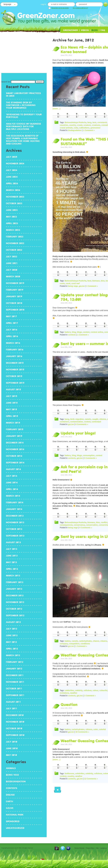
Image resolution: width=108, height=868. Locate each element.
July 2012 (12, 629)
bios (103, 281)
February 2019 (15, 290)
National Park (15, 815)
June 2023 (12, 210)
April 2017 (12, 323)
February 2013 (15, 582)
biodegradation (75, 130)
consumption (89, 455)
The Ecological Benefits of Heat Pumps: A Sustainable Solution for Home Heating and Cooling (23, 140)
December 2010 (15, 715)
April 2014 (12, 489)
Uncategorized (15, 828)
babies (68, 641)
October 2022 (14, 250)
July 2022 (12, 257)
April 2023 (12, 223)
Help (97, 848)
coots (62, 283)
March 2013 (13, 576)
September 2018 (15, 310)
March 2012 (13, 655)
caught (95, 419)
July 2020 (12, 270)
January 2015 (14, 436)
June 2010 (12, 748)
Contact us (103, 848)
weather (74, 693)
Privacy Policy (90, 848)
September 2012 (15, 615)
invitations (64, 693)
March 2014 (13, 496)
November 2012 (15, 602)
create (80, 125)
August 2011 (13, 702)
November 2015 (15, 370)
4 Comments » (86, 528)
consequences (66, 525)
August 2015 (13, 389)
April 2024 (12, 183)
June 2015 (12, 403)
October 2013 (14, 529)
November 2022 (15, 243)
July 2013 (12, 549)
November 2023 (15, 197)
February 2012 (15, 662)
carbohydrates (85, 641)
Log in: (44, 4)
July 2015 (12, 396)
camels (88, 419)
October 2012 (14, 609)
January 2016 (14, 356)
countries (64, 125)
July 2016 (12, 330)
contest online (97, 332)
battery (68, 332)
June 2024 (12, 177)
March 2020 (13, 276)
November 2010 (15, 722)
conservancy (79, 525)
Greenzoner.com (37, 17)
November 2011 (15, 682)
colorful (102, 729)
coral (68, 283)
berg (89, 122)
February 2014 (15, 502)
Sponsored (13, 821)
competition (74, 644)
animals (11, 768)
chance (96, 641)
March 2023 (13, 230)
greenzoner (95, 128)
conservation (92, 525)
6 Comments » (82, 424)
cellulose (88, 690)
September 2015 (15, 383)
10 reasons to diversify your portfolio (24, 116)
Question (69, 705)
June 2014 (12, 483)
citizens (103, 419)
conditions (85, 644)
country (73, 125)
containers (64, 422)
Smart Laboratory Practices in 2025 (23, 95)
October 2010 (14, 728)
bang (67, 419)
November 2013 (15, 522)
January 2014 (14, 509)
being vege (73, 286)
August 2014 (13, 469)
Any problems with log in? (80, 8)
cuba (76, 128)
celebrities (69, 690)
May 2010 (11, 755)
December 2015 (15, 363)
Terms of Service (79, 848)
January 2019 (14, 296)
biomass (96, 281)
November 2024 (15, 163)
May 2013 (11, 562)
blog (74, 332)
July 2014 (12, 476)
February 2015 (15, 429)
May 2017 (11, 316)
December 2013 (15, 516)
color (96, 729)
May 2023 (11, 217)
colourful (103, 690)
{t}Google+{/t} (57, 848)
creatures (96, 125)
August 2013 (13, 542)
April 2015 (12, 416)
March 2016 (13, 343)
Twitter (63, 848)
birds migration (77, 419)
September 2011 (15, 695)
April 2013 (12, 569)
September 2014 (15, 463)
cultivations (84, 128)
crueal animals (66, 128)
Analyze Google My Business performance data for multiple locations (23, 126)
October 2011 (14, 689)
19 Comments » (82, 732)
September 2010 (15, 735)
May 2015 (11, 409)
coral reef (75, 283)
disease (10, 795)
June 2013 (12, 556)
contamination (77, 422)
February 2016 (15, 350)
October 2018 (14, 303)
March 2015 (13, 423)
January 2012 (14, 669)
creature (87, 125)
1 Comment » (89, 130)
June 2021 (12, 263)
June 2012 (12, 635)
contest (86, 332)
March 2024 (13, 190)
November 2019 (15, 283)
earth (9, 801)
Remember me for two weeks (60, 8)
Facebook (68, 848)
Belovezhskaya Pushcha (76, 122)
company (64, 644)
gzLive (82, 286)
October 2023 (14, 203)
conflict (104, 522)
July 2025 (12, 157)
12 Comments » (91, 779)
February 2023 (15, 237)
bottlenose (69, 773)
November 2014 (15, 449)
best (94, 122)
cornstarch (102, 122)
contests (72, 335)
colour (95, 690)
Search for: (6, 82)
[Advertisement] (24, 54)
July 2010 (12, 742)
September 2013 (15, 536)
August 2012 (13, 622)
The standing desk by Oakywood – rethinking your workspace (21, 105)
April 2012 (12, 649)
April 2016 (12, 336)
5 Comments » (90, 458)
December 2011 (15, 675)
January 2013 (14, 589)
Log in (105, 5)
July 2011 (12, 708)
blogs (79, 332)
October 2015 (14, 376)
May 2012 (11, 642)
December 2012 (15, 596)
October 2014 (14, 456)
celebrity (79, 690)
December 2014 (15, 443)
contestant (96, 422)
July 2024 (12, 170)
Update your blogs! (78, 433)
